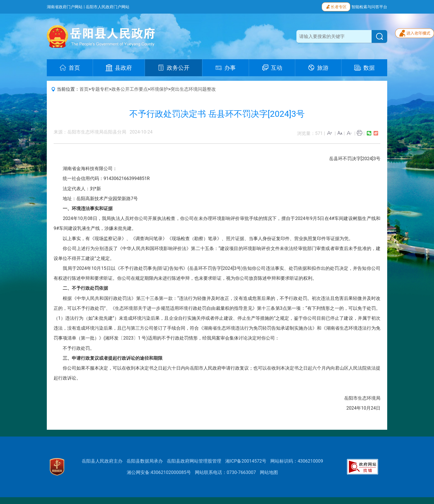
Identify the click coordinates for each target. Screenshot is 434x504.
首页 (84, 89)
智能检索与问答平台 (369, 7)
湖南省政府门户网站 (65, 7)
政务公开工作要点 (130, 89)
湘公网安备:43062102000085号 (159, 472)
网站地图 (269, 472)
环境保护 (159, 89)
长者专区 (336, 6)
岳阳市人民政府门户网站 (108, 7)
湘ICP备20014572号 (246, 461)
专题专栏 (100, 89)
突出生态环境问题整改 (193, 89)
